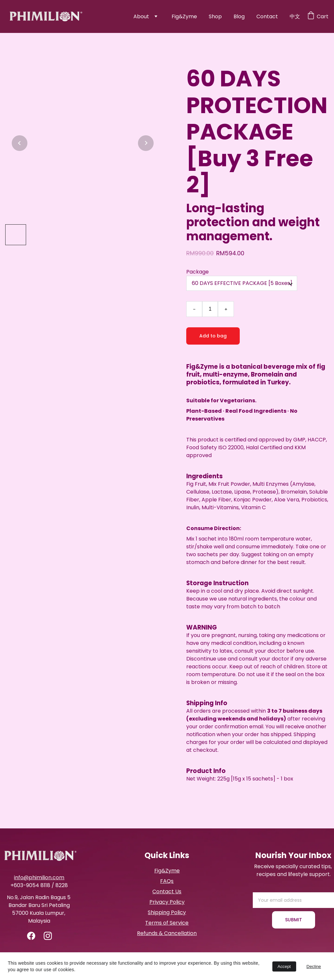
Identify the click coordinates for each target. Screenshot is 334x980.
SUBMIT (294, 920)
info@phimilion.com (39, 877)
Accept (284, 966)
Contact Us (167, 891)
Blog (239, 16)
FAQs (167, 881)
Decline (314, 966)
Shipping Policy (167, 912)
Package (197, 272)
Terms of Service (167, 923)
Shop (215, 16)
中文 (295, 16)
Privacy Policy (167, 902)
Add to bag (213, 336)
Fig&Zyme (184, 16)
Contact (267, 16)
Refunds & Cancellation (167, 933)
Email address (271, 888)
